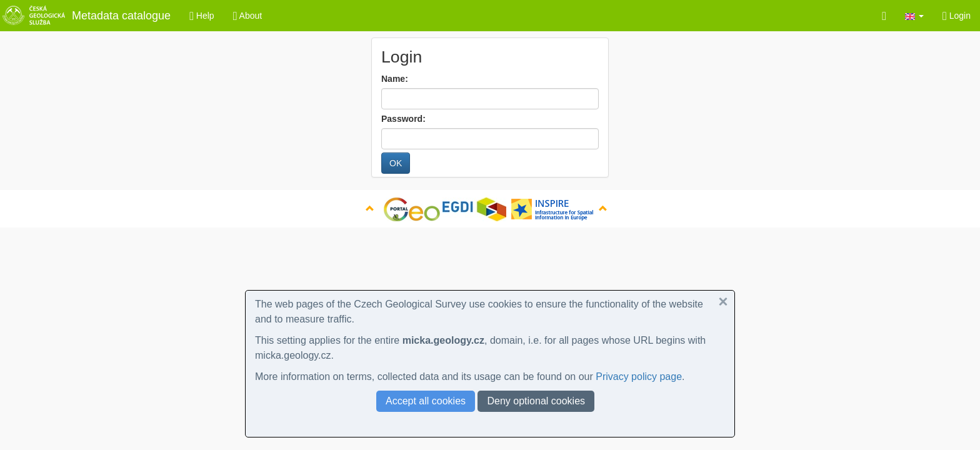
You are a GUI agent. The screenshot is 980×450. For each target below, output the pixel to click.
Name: (395, 79)
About (248, 16)
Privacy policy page (639, 377)
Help (202, 16)
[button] (914, 16)
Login (957, 16)
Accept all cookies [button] (426, 401)
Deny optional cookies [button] (536, 401)
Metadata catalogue (85, 16)
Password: (403, 119)
